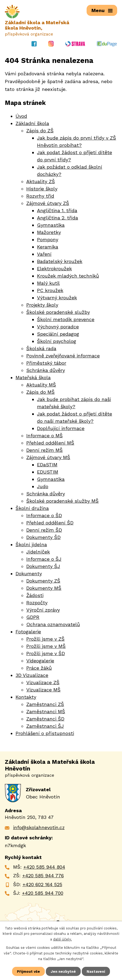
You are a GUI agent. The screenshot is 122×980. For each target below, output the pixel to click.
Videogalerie (40, 661)
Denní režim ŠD (44, 530)
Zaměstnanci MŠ (46, 712)
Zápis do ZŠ (40, 131)
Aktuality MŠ (41, 385)
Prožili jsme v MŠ (46, 646)
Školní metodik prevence (66, 320)
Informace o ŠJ (44, 559)
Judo (43, 487)
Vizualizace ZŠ (43, 683)
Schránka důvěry (46, 370)
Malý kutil (48, 283)
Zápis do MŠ (40, 392)
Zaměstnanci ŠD (45, 719)
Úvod (21, 116)
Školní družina (32, 508)
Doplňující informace (61, 429)
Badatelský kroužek (60, 262)
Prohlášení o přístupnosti (45, 734)
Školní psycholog (57, 341)
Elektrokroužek (54, 269)
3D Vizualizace (32, 675)
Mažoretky (49, 232)
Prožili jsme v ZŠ (45, 639)
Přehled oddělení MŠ (50, 443)
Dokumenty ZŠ (43, 581)
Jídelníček (38, 552)
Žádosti (35, 596)
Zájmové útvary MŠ (48, 458)
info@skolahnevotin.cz (39, 828)
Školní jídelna (31, 545)
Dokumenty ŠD (43, 537)
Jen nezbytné (63, 971)
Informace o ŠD (44, 516)
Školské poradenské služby (58, 312)
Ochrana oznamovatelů (53, 625)
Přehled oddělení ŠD (50, 523)
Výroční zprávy (43, 610)
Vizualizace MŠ (43, 690)
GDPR (33, 617)
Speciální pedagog (58, 334)
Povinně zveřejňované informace (63, 356)
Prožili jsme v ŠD (46, 654)
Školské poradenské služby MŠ (62, 501)
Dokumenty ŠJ (43, 567)
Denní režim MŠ (45, 450)
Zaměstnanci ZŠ (45, 704)
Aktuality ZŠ (41, 182)
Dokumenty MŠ (44, 588)
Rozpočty (37, 603)
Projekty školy (42, 305)
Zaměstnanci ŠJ (45, 726)
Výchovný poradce (58, 327)
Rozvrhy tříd (40, 196)
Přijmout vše (28, 971)
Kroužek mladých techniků (68, 276)
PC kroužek (50, 291)
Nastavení (96, 971)
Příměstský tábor (46, 363)
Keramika (48, 247)
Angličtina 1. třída (57, 211)
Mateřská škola (33, 378)
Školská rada (41, 349)
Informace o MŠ (45, 436)
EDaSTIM (47, 465)
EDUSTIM (48, 472)
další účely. (62, 939)
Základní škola (32, 124)
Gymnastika (51, 225)
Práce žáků (39, 668)
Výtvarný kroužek (57, 298)
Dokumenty (29, 574)
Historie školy (42, 189)
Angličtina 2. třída (58, 218)
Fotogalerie (28, 632)
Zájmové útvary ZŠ (48, 203)
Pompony (48, 240)
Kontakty (26, 697)
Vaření (44, 254)
